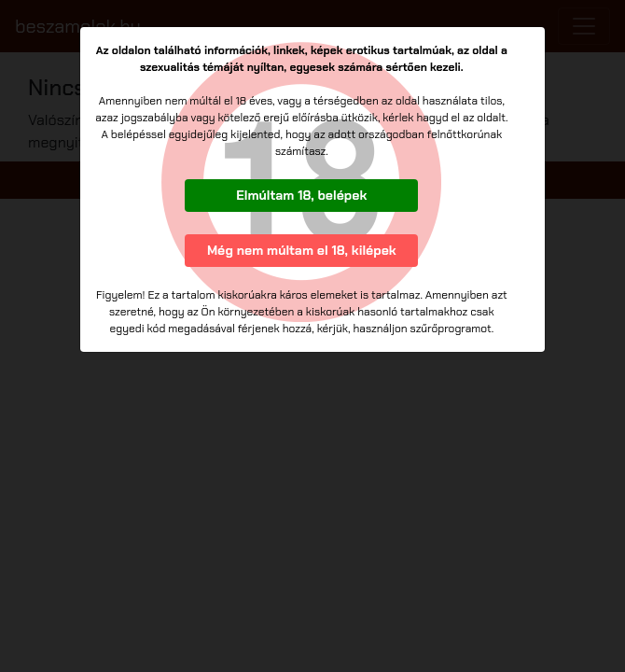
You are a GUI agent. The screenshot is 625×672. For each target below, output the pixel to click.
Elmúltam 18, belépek (301, 195)
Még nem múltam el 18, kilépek (302, 250)
